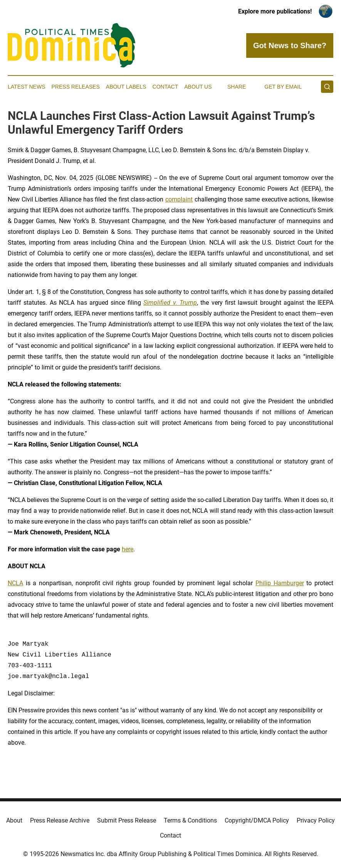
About (14, 820)
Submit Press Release (127, 820)
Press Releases (76, 87)
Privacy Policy (316, 820)
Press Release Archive (60, 820)
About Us (198, 87)
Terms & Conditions (190, 820)
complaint (179, 199)
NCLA (15, 583)
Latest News (27, 87)
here (128, 549)
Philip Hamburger (280, 583)
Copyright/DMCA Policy (257, 820)
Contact (165, 87)
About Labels (126, 87)
